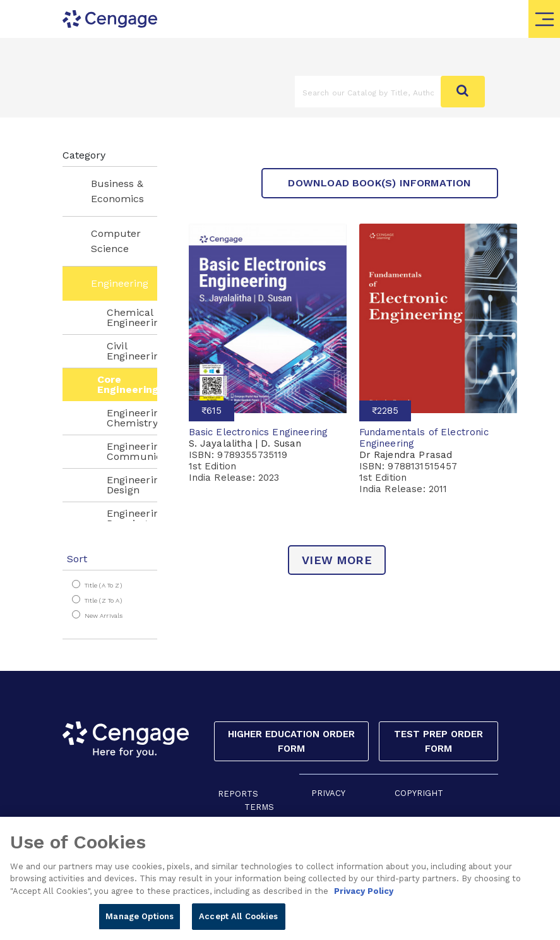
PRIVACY (328, 793)
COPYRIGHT (419, 793)
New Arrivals (104, 616)
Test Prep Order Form (438, 741)
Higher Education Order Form (291, 741)
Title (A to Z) (103, 585)
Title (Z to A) (103, 600)
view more (337, 560)
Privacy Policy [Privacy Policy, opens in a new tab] (364, 897)
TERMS (259, 807)
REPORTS (238, 794)
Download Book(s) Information (379, 183)
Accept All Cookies (238, 923)
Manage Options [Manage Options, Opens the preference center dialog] (140, 923)
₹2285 (385, 411)
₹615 (211, 411)
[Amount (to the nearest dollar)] (368, 92)
